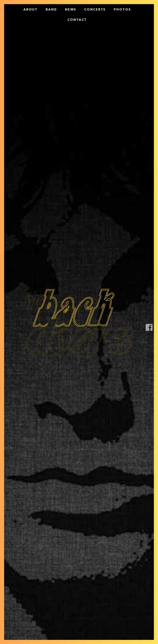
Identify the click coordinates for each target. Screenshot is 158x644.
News (71, 9)
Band (51, 9)
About (31, 9)
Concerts (95, 9)
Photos (122, 9)
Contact (77, 20)
